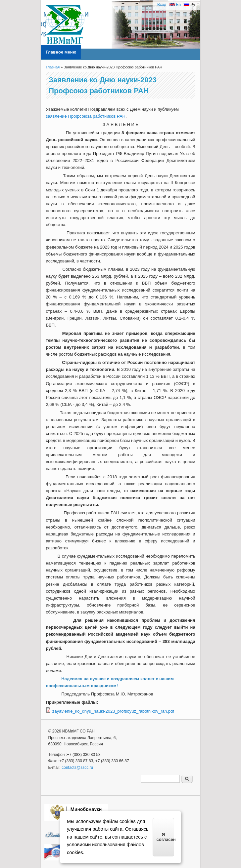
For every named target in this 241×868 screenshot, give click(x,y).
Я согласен (165, 837)
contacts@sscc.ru (77, 768)
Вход (162, 5)
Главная (53, 67)
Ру (190, 5)
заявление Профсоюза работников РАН (86, 116)
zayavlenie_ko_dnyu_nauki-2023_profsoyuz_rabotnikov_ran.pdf (113, 711)
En (175, 5)
